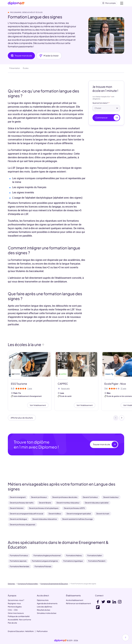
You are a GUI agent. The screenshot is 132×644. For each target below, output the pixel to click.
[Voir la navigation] (122, 4)
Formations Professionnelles (28, 584)
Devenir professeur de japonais (22, 524)
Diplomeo (11, 584)
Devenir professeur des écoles (65, 497)
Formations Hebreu (74, 555)
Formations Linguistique (73, 561)
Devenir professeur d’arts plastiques (44, 508)
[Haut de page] (126, 638)
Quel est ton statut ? (100, 104)
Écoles (26, 69)
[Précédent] (116, 419)
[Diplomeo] (16, 4)
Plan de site (12, 623)
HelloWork (29, 631)
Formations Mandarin (97, 561)
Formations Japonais (18, 561)
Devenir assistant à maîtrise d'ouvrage (77, 519)
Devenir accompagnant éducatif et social (26, 514)
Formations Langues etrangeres (45, 561)
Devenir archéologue (18, 519)
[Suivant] (122, 419)
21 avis (123, 390)
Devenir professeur (39, 497)
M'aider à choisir (49, 57)
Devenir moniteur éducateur (68, 503)
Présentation (15, 69)
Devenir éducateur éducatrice (45, 519)
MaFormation (42, 631)
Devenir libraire (45, 503)
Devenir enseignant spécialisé (79, 514)
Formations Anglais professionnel (47, 555)
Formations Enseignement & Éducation (54, 584)
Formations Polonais (43, 566)
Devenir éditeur (55, 514)
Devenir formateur (90, 497)
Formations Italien (95, 555)
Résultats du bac (44, 610)
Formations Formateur (19, 555)
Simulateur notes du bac (47, 613)
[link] (60, 641)
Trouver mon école (21, 57)
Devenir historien (17, 508)
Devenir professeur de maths (22, 503)
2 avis (30, 390)
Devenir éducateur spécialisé (97, 503)
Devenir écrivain (103, 514)
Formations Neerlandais (20, 566)
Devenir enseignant (18, 497)
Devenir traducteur (111, 497)
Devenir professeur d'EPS (74, 508)
